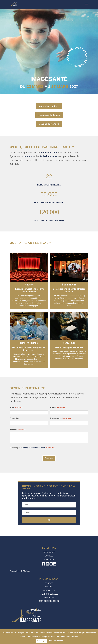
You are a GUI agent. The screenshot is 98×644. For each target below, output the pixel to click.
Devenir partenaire (49, 124)
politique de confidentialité (34, 448)
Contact (49, 583)
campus (28, 156)
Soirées (49, 556)
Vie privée (49, 598)
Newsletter (49, 590)
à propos (49, 559)
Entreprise (14, 418)
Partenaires (49, 552)
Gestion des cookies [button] (49, 601)
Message (18, 429)
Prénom (58, 408)
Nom (16, 408)
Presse (49, 587)
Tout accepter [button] (41, 641)
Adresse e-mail (61, 418)
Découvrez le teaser (49, 115)
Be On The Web (24, 571)
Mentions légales (49, 594)
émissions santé (48, 156)
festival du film (49, 153)
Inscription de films (49, 106)
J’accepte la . (33, 448)
